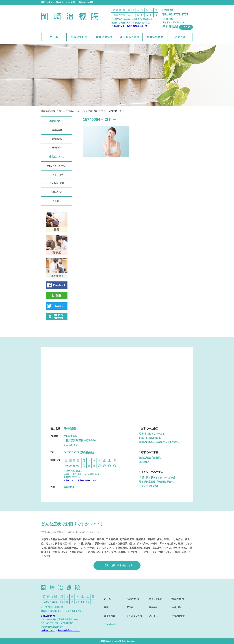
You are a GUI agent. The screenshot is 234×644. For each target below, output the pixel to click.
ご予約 (186, 27)
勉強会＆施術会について (137, 26)
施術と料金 (57, 148)
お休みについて (118, 26)
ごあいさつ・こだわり (57, 166)
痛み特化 (153, 605)
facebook (168, 10)
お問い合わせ (155, 37)
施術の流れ (57, 139)
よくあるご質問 (130, 37)
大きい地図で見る (71, 445)
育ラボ (129, 605)
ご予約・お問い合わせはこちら (117, 565)
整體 (105, 605)
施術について (104, 37)
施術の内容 (57, 130)
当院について (79, 37)
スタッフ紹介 (57, 175)
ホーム (54, 37)
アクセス (180, 37)
